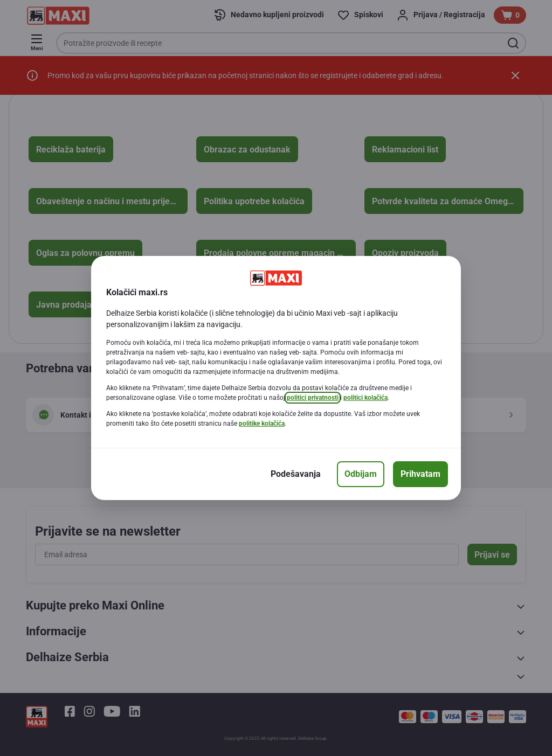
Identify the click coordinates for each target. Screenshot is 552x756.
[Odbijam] (361, 474)
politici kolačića (365, 398)
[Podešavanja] (296, 474)
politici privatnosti (313, 398)
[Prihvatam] (420, 474)
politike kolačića (262, 424)
